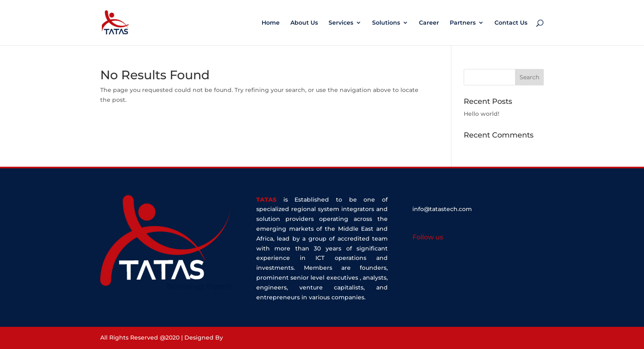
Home (271, 23)
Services (341, 23)
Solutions (386, 23)
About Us (304, 23)
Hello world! (482, 114)
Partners (463, 23)
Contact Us (511, 23)
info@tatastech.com (442, 209)
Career (429, 23)
